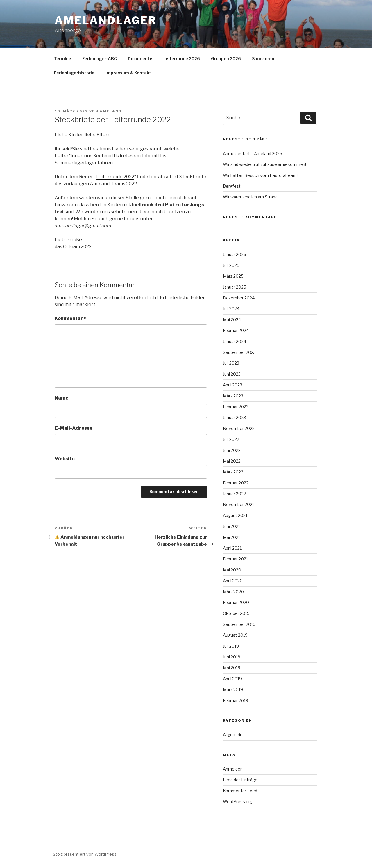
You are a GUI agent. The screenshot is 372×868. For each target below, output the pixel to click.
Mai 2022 (232, 461)
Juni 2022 (232, 450)
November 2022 (239, 428)
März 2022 (233, 472)
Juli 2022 (231, 439)
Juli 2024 (231, 309)
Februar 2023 (236, 407)
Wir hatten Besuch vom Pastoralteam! (260, 175)
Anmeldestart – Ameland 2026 (253, 153)
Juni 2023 (232, 374)
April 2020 (233, 581)
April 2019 (232, 679)
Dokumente (140, 59)
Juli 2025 (231, 265)
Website (65, 459)
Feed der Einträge (240, 780)
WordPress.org (238, 802)
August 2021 (235, 515)
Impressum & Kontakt (128, 73)
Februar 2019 (236, 701)
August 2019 (235, 635)
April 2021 (232, 548)
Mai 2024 (232, 320)
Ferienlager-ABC (100, 59)
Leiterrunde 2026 (182, 59)
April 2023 (233, 385)
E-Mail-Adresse (74, 428)
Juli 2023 (231, 363)
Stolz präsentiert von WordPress (85, 854)
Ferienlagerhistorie (74, 73)
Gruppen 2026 (226, 59)
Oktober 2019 (236, 613)
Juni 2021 (231, 526)
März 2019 (233, 689)
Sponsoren (263, 59)
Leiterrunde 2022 (115, 177)
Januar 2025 (235, 287)
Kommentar (70, 318)
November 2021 (238, 504)
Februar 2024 (236, 330)
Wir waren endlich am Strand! (251, 197)
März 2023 (233, 396)
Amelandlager (106, 20)
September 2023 (239, 352)
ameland (111, 111)
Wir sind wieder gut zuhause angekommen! (264, 164)
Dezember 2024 (239, 298)
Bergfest (232, 186)
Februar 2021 (235, 559)
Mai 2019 (232, 668)
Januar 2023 (234, 417)
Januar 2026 (235, 254)
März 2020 (233, 592)
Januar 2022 (234, 494)
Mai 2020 (232, 570)
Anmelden (233, 769)
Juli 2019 (231, 646)
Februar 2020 (236, 602)
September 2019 (239, 624)
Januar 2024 (235, 341)
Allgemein (233, 735)
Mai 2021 (231, 537)
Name (61, 398)
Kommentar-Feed (240, 791)
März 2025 (233, 276)
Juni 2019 (232, 657)
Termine (63, 59)
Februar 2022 (236, 483)
